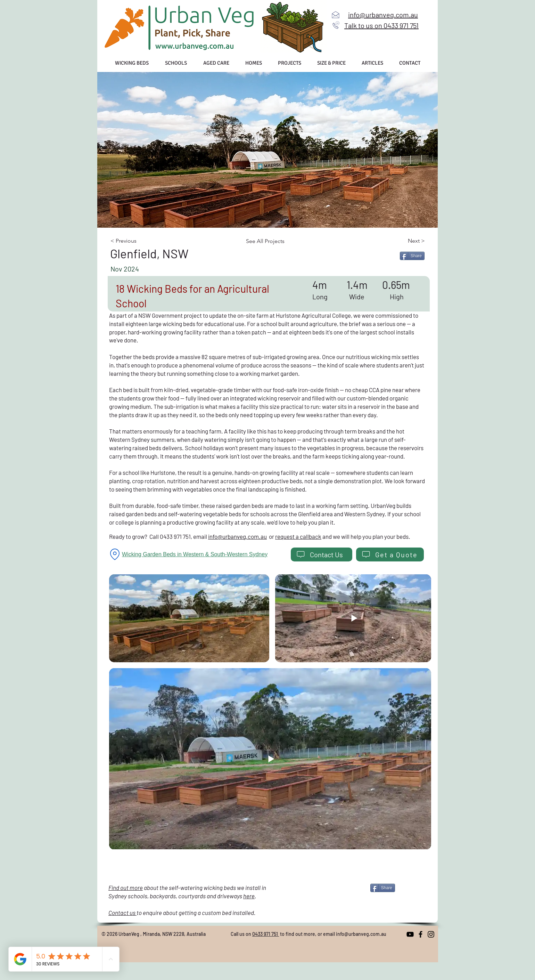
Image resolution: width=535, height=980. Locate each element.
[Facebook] (421, 934)
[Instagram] (431, 934)
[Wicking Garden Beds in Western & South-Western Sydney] (197, 554)
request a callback (298, 536)
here (249, 896)
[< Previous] (138, 241)
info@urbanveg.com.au (237, 536)
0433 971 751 (266, 934)
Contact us (122, 913)
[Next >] (401, 241)
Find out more (126, 888)
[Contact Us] (322, 554)
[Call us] (336, 25)
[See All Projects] (269, 241)
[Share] (412, 256)
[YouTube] (410, 934)
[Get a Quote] (390, 554)
